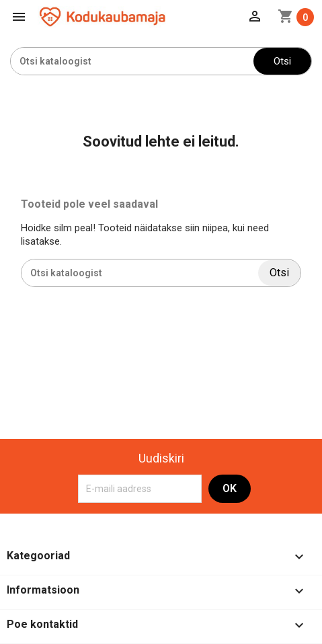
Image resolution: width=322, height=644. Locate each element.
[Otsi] (132, 61)
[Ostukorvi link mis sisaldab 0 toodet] (296, 17)
